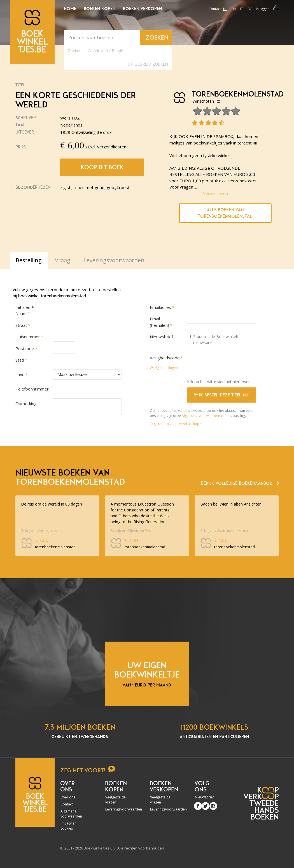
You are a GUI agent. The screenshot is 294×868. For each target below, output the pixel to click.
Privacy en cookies (68, 826)
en (234, 9)
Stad (20, 360)
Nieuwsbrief (161, 337)
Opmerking (26, 403)
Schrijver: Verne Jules (39, 531)
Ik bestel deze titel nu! (222, 395)
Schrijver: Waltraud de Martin (225, 531)
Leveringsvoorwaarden (117, 809)
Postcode (25, 348)
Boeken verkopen (142, 9)
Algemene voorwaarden (201, 416)
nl (225, 9)
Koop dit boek (102, 167)
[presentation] (230, 364)
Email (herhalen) (159, 322)
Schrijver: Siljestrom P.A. (131, 531)
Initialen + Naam (25, 310)
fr (242, 9)
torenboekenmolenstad (226, 94)
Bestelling (29, 260)
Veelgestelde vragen (116, 800)
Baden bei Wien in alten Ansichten (231, 504)
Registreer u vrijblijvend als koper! (177, 424)
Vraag (63, 260)
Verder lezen (215, 193)
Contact (215, 9)
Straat (21, 325)
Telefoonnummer (31, 389)
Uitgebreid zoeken (148, 64)
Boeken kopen (100, 9)
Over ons (68, 797)
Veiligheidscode (165, 358)
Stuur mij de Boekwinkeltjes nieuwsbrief (215, 339)
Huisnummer (28, 337)
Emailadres (160, 307)
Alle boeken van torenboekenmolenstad (225, 213)
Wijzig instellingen (164, 368)
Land (20, 375)
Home (70, 9)
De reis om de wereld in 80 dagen (52, 504)
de (250, 9)
